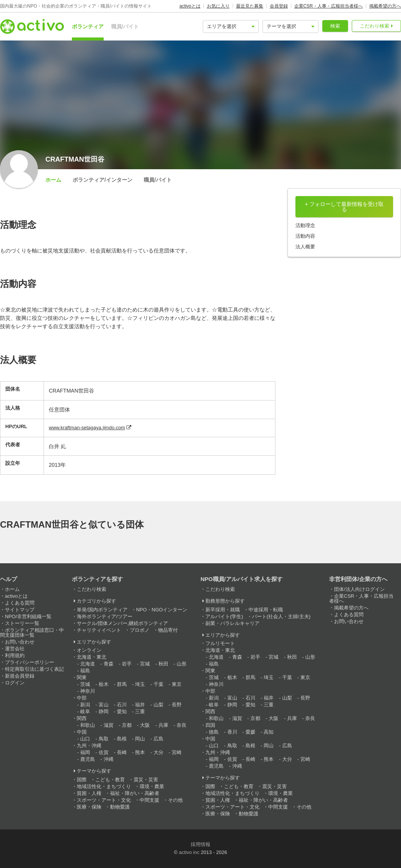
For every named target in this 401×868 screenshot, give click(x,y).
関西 (82, 718)
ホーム (53, 180)
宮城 (145, 664)
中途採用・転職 (266, 610)
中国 (82, 732)
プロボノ (140, 630)
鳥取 (104, 739)
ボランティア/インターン (103, 180)
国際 (82, 780)
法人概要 (305, 247)
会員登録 (279, 6)
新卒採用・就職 (223, 610)
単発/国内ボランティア (102, 610)
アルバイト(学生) (224, 616)
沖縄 (109, 759)
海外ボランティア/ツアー (105, 616)
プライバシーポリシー (30, 662)
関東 (82, 677)
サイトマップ (20, 610)
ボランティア (88, 26)
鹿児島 (88, 759)
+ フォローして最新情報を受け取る (344, 207)
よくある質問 (20, 603)
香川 (232, 732)
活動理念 (305, 225)
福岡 (85, 752)
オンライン (89, 650)
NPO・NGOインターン (162, 610)
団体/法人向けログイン (359, 589)
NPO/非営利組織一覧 (28, 616)
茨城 (85, 684)
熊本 (140, 752)
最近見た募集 (250, 6)
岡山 (140, 739)
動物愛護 (120, 807)
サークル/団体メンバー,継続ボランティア (122, 623)
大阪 (145, 725)
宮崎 (177, 752)
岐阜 (85, 711)
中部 (82, 698)
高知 (269, 732)
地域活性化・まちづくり (104, 786)
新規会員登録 (20, 676)
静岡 (104, 711)
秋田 (163, 664)
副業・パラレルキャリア (232, 623)
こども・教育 (110, 780)
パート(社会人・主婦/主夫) (281, 616)
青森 (109, 664)
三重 (140, 711)
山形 (182, 664)
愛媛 (250, 732)
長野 (177, 705)
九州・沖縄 (89, 746)
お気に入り (218, 6)
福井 (140, 705)
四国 (210, 725)
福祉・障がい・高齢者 (135, 793)
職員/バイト (125, 26)
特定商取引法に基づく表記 (34, 669)
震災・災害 (146, 780)
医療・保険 (89, 807)
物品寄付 (168, 630)
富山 (104, 705)
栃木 (104, 684)
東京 (177, 684)
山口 (85, 739)
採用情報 (201, 844)
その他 (175, 800)
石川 (122, 705)
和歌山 (88, 725)
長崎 (122, 752)
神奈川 (88, 691)
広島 (159, 739)
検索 (335, 26)
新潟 (85, 705)
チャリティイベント (99, 630)
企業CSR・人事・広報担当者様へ (329, 6)
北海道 (88, 664)
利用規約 (15, 655)
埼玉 (140, 684)
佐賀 (104, 752)
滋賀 (109, 725)
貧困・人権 (89, 793)
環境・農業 (152, 786)
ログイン (15, 683)
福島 (85, 671)
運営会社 (15, 649)
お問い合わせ (20, 642)
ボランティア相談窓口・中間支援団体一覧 (32, 633)
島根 (122, 739)
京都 (127, 725)
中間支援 (149, 800)
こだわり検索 (375, 26)
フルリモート (220, 643)
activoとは (190, 6)
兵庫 (163, 725)
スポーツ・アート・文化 (104, 800)
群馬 (122, 684)
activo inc (189, 852)
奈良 (182, 725)
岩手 (127, 664)
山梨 (159, 705)
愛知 (122, 711)
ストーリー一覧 (22, 623)
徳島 (214, 732)
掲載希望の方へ (385, 6)
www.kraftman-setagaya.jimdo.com (87, 428)
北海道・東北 (92, 657)
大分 (159, 752)
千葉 (159, 684)
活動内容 (305, 236)
